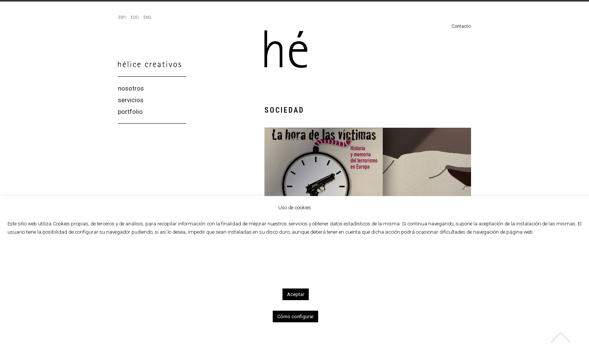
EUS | (135, 17)
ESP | (122, 17)
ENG (147, 17)
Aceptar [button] (296, 294)
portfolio (130, 112)
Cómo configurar (295, 316)
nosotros (131, 88)
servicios (131, 100)
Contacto (461, 26)
